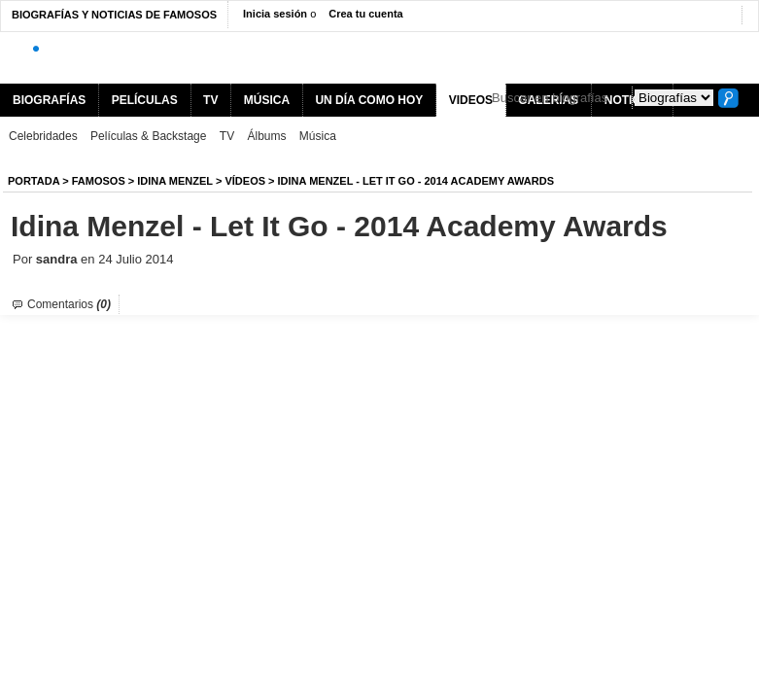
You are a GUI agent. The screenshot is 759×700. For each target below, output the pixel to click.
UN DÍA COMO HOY (369, 100)
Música (318, 136)
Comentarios (69, 304)
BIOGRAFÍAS (49, 100)
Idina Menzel (175, 181)
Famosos (99, 181)
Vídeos (245, 181)
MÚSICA (267, 100)
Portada (34, 181)
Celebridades (43, 136)
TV (210, 100)
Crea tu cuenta (365, 14)
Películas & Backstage (148, 136)
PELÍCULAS (145, 100)
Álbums (267, 136)
